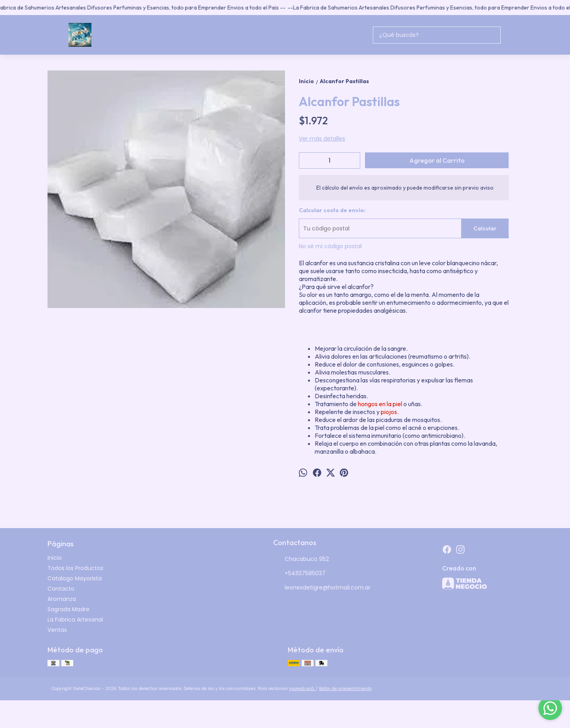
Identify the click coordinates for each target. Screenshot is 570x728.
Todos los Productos (75, 568)
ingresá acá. (302, 689)
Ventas (57, 630)
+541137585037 (299, 574)
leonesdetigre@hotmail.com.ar (322, 588)
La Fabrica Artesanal (75, 620)
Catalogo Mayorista (75, 578)
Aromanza (62, 599)
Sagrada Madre (68, 609)
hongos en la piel (380, 404)
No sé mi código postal (330, 246)
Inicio (55, 558)
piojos (389, 412)
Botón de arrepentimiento (345, 689)
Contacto (61, 589)
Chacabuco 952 (301, 559)
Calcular (485, 228)
